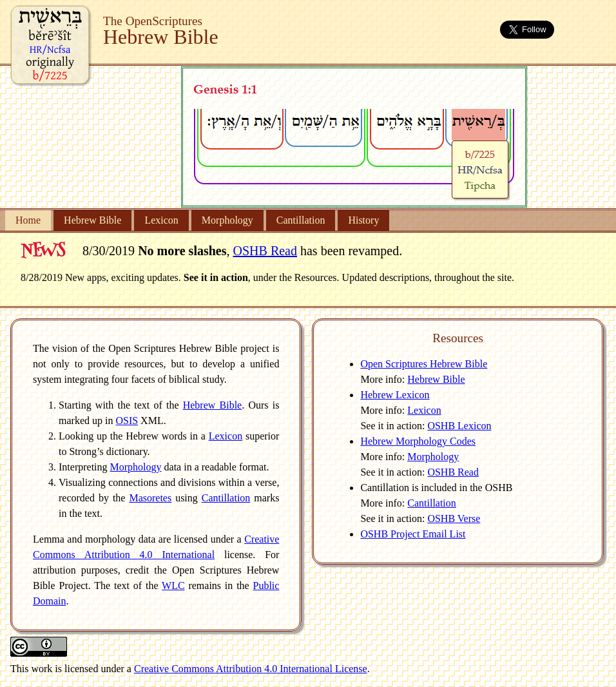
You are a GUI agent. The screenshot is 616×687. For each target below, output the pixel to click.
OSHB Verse (454, 518)
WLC (173, 585)
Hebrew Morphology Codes (418, 441)
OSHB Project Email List (413, 534)
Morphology (227, 220)
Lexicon (161, 220)
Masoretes (150, 498)
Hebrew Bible (92, 220)
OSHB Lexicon (459, 426)
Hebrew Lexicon (395, 395)
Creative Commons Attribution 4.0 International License (251, 669)
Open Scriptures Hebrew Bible (424, 364)
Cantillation (301, 220)
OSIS (127, 421)
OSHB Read (265, 251)
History (363, 220)
